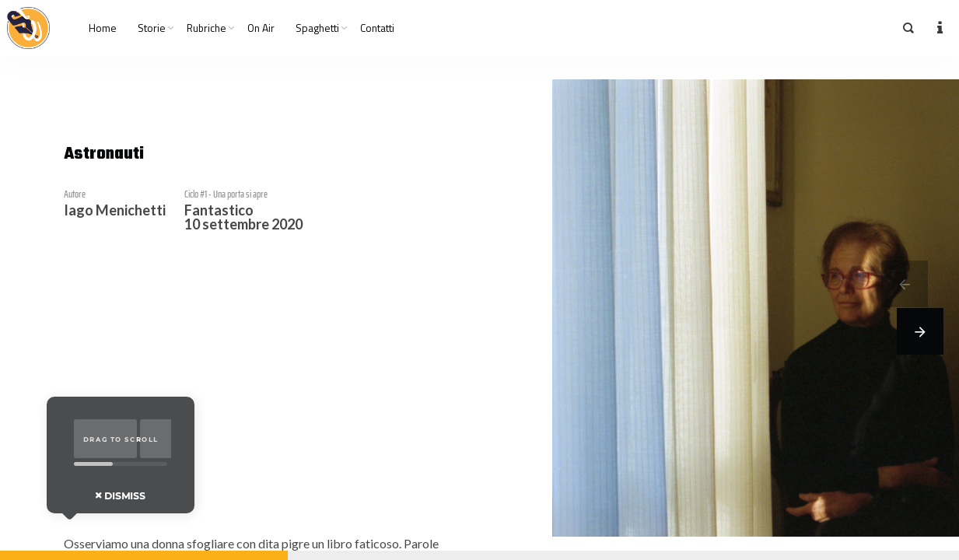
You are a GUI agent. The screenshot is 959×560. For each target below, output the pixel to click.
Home (103, 28)
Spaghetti (317, 28)
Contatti (377, 28)
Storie (152, 28)
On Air (261, 28)
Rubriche (206, 28)
